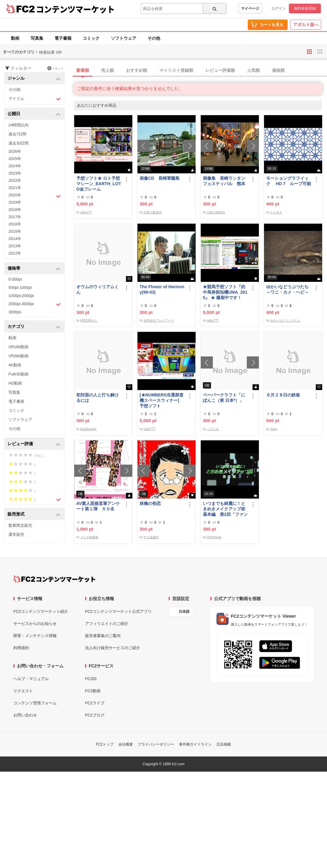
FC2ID (91, 679)
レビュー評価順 (220, 70)
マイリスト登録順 (176, 70)
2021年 (15, 188)
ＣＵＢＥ (276, 212)
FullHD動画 (18, 374)
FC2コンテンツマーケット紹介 (41, 611)
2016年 (15, 224)
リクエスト (23, 691)
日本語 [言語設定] (184, 612)
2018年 (15, 210)
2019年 (15, 202)
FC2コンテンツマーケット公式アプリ (118, 611)
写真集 (37, 38)
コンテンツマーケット (75, 9)
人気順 (253, 70)
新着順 (83, 70)
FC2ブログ (95, 715)
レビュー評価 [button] (34, 444)
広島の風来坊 (153, 212)
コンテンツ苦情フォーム (35, 703)
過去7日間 (17, 134)
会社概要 (126, 744)
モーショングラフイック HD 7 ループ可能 (289, 181)
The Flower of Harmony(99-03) (162, 289)
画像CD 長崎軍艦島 (160, 178)
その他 (154, 38)
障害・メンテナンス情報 (35, 636)
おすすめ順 (137, 70)
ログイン (279, 8)
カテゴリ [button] (34, 327)
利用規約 (21, 648)
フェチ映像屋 (89, 537)
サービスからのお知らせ (35, 624)
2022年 (15, 180)
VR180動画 (18, 347)
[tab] (200, 71)
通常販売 (16, 534)
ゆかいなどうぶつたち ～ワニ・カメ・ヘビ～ (289, 289)
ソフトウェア (124, 38)
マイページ (250, 8)
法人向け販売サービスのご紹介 (113, 648)
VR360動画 (18, 356)
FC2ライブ (95, 703)
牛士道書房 (151, 537)
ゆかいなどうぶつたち (285, 320)
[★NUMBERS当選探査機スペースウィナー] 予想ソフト (162, 400)
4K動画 (15, 365)
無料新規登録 (305, 8)
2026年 (15, 151)
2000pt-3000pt (35, 304)
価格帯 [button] (34, 269)
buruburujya (88, 429)
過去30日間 (18, 143)
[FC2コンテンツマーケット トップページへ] (54, 579)
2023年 (15, 173)
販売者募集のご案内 (103, 636)
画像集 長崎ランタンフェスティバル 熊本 (224, 181)
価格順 (278, 70)
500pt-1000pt (20, 287)
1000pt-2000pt (21, 296)
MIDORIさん (89, 320)
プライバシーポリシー (156, 744)
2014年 (15, 239)
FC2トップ (105, 744)
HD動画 (15, 383)
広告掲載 (224, 744)
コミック (91, 38)
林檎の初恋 (150, 503)
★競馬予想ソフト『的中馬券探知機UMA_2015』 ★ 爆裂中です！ (225, 292)
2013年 (15, 246)
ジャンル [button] (34, 79)
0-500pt (15, 279)
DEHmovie (214, 537)
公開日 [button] (34, 114)
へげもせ (213, 429)
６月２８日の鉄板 (283, 395)
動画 (15, 38)
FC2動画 (93, 691)
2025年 (15, 159)
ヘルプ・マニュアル (31, 679)
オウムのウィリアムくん (97, 289)
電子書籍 (63, 38)
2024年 (15, 166)
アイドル (35, 99)
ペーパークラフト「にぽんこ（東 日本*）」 (224, 398)
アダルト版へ (306, 25)
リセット (56, 68)
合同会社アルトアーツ (159, 320)
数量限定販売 (20, 525)
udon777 (86, 212)
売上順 (107, 70)
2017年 (15, 217)
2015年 (15, 231)
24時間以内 (18, 125)
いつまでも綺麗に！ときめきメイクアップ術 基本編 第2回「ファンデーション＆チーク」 (225, 509)
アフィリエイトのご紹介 (107, 624)
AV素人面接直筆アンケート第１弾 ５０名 (98, 506)
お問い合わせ (25, 715)
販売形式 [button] (34, 514)
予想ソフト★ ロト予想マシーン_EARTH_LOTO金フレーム (99, 184)
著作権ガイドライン (195, 744)
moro (274, 429)
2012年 (15, 253)
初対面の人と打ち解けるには (97, 398)
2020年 (35, 196)
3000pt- (15, 312)
